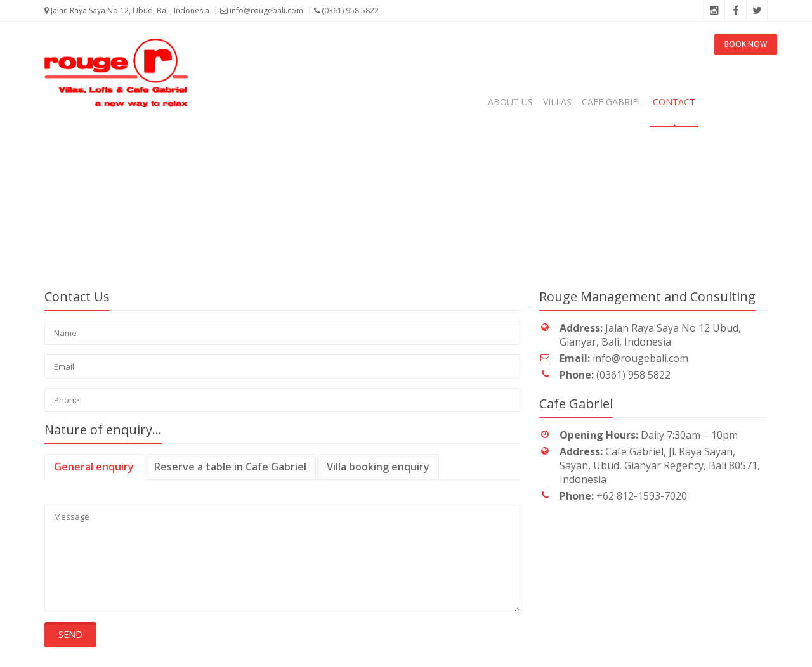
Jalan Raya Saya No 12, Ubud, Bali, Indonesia (127, 10)
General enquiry (94, 467)
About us (510, 102)
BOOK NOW (746, 44)
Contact (674, 102)
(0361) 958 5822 (346, 10)
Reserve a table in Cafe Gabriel (230, 467)
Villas (557, 102)
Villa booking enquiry (378, 467)
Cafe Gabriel (612, 102)
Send (70, 634)
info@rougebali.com (262, 10)
